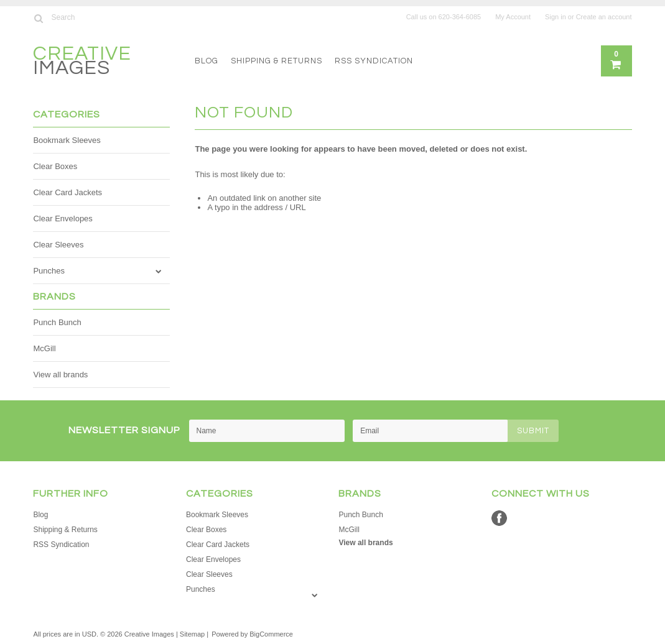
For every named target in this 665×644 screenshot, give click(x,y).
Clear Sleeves (58, 245)
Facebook (499, 518)
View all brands (60, 375)
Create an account (604, 17)
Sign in (556, 17)
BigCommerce (271, 634)
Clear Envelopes (63, 218)
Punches (49, 271)
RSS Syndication (374, 61)
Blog (207, 61)
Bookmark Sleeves (67, 140)
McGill (44, 348)
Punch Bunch (57, 322)
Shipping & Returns (277, 61)
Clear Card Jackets (67, 192)
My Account (513, 17)
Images (82, 62)
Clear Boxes (55, 166)
